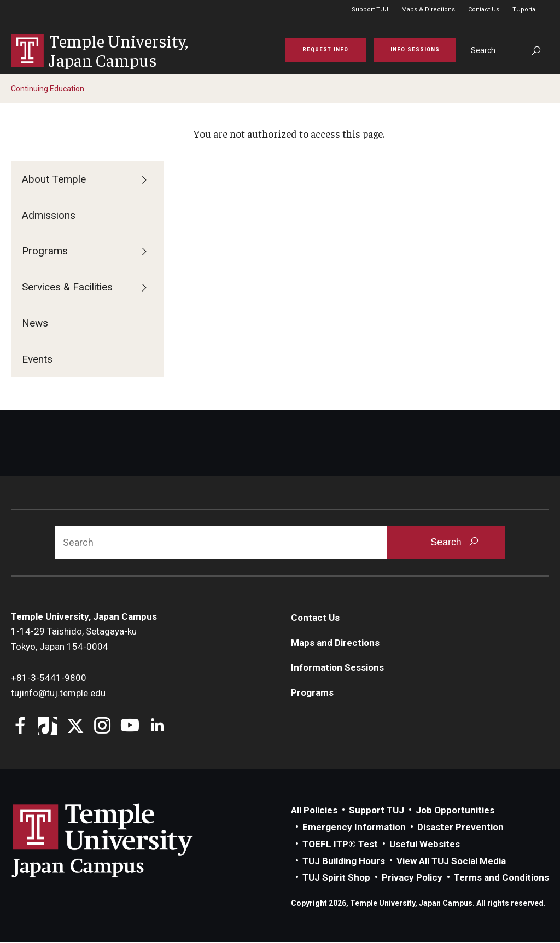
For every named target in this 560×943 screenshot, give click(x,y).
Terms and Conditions (501, 878)
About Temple (54, 180)
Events (37, 360)
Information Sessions (337, 668)
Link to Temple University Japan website (120, 841)
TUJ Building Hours (344, 861)
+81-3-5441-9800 (49, 678)
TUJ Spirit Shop (336, 878)
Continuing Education (48, 89)
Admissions (49, 216)
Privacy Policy (412, 878)
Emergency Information (354, 828)
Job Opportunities (455, 811)
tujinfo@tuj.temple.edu (58, 694)
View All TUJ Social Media (451, 861)
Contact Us (484, 10)
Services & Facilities (67, 287)
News (35, 324)
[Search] (506, 51)
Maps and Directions (335, 643)
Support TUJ (370, 10)
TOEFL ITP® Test (340, 845)
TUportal (525, 10)
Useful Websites (425, 845)
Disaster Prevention (460, 828)
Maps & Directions (428, 10)
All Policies (314, 811)
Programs (45, 251)
